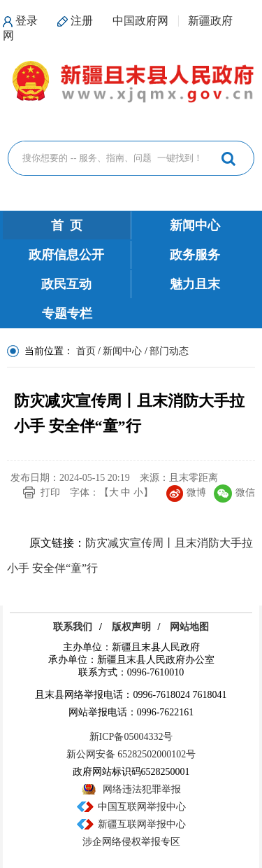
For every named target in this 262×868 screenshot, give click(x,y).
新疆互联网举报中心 (142, 824)
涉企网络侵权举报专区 (131, 842)
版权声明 (131, 627)
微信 (234, 492)
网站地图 (189, 627)
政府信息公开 (66, 255)
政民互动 (66, 284)
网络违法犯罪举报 (142, 789)
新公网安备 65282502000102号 (131, 754)
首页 (86, 351)
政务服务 (195, 255)
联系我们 (73, 627)
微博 (186, 492)
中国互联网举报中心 (142, 807)
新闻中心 (195, 225)
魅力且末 (195, 284)
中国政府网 (140, 21)
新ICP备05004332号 (131, 737)
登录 (27, 21)
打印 (50, 492)
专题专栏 (67, 314)
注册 (82, 21)
